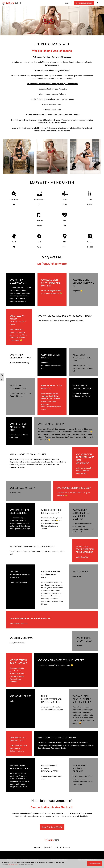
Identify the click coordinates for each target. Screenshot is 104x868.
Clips (79, 128)
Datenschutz (48, 847)
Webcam (50, 128)
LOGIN (67, 3)
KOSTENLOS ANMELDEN (84, 3)
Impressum (38, 847)
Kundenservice (65, 847)
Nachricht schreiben (52, 827)
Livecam (82, 120)
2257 (56, 847)
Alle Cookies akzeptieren (95, 863)
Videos (64, 120)
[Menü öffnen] (98, 3)
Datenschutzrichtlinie (13, 864)
